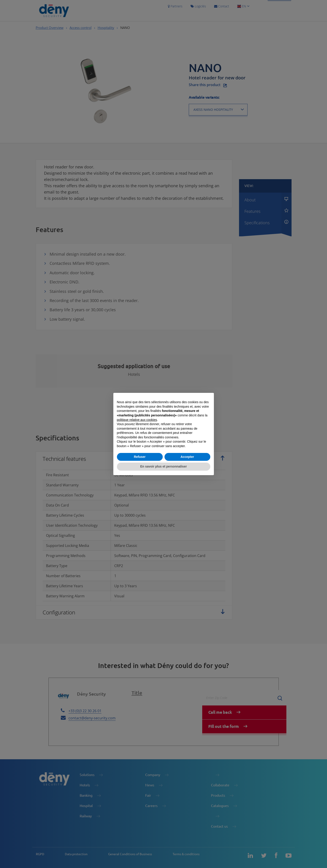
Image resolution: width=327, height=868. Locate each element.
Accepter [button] (187, 457)
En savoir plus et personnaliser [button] (164, 466)
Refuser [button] (140, 457)
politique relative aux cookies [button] (137, 420)
